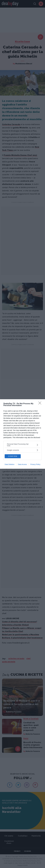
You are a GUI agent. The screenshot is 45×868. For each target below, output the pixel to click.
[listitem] (22, 445)
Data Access (22, 464)
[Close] (41, 404)
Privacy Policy (35, 464)
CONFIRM (13, 456)
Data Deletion (10, 464)
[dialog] (22, 434)
